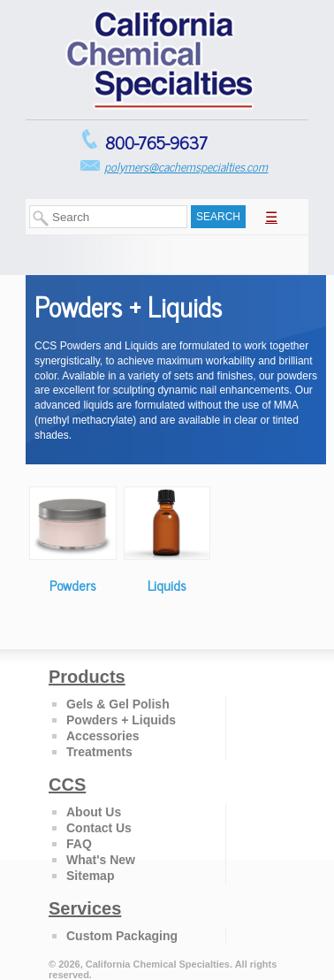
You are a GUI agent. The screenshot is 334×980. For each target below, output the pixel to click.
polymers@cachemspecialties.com (186, 166)
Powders (73, 585)
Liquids (167, 585)
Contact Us (99, 828)
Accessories (103, 736)
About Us (94, 812)
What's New (101, 860)
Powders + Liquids (121, 720)
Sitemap (90, 876)
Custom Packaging (122, 936)
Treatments (99, 752)
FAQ (79, 844)
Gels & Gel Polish (118, 704)
